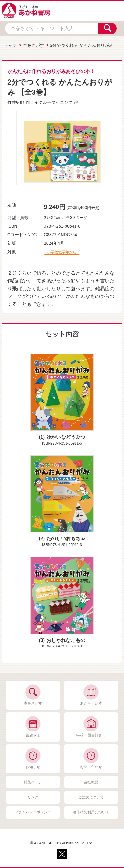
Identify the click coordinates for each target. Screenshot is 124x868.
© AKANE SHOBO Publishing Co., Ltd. (62, 843)
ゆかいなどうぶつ (66, 437)
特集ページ (33, 782)
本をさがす (34, 45)
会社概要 (91, 782)
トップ (11, 45)
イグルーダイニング (53, 102)
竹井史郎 (16, 102)
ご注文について (91, 797)
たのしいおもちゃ (66, 538)
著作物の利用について (91, 812)
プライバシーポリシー (33, 812)
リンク (33, 797)
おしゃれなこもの (66, 640)
